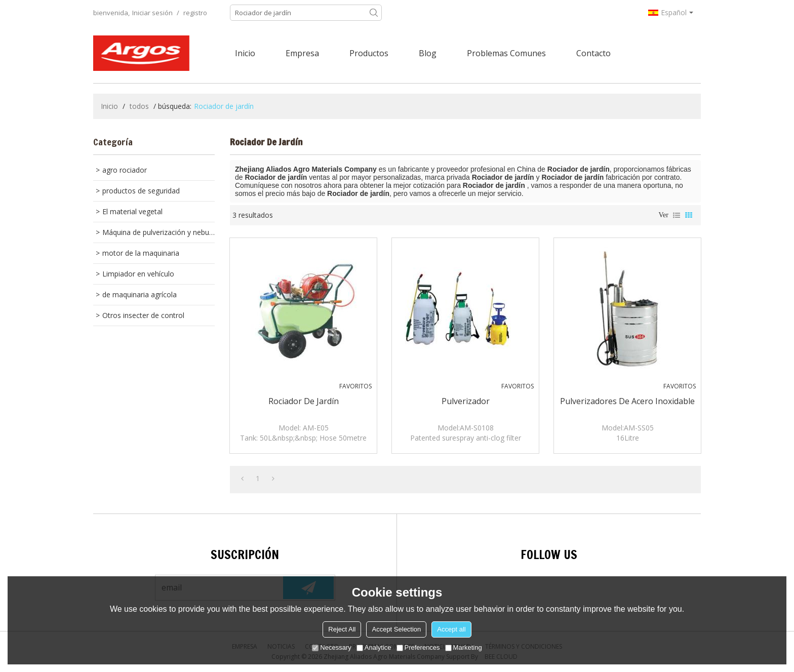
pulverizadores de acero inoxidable (627, 401)
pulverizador (466, 401)
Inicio (245, 53)
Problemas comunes (506, 53)
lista (677, 215)
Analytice (374, 647)
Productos (369, 53)
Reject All (342, 629)
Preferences (418, 647)
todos (139, 106)
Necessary (331, 647)
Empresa (302, 53)
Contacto (593, 53)
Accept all (451, 629)
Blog (428, 53)
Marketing (464, 647)
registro (195, 13)
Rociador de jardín (304, 401)
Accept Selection (396, 629)
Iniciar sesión (152, 13)
